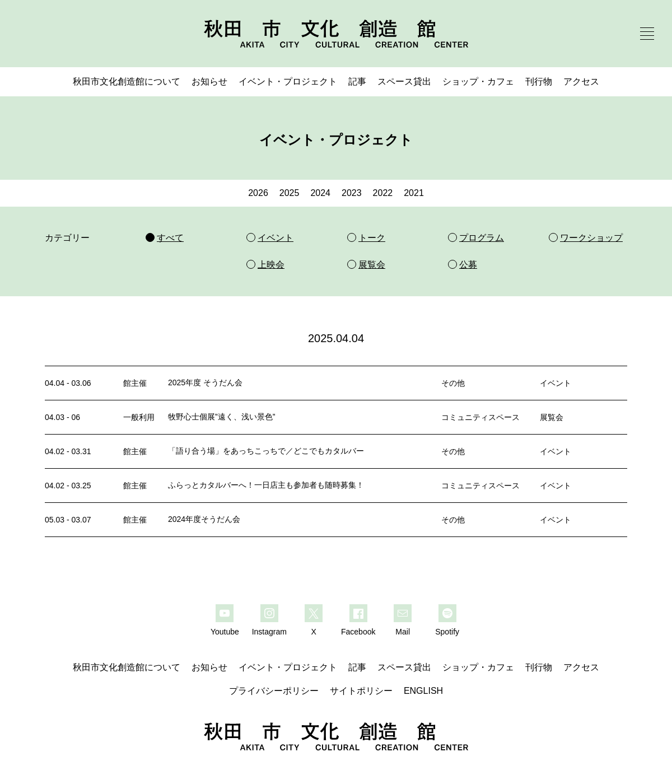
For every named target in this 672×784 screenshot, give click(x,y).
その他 (453, 383)
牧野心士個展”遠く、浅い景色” (221, 417)
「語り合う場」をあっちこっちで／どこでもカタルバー (266, 451)
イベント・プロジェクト (288, 81)
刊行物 (539, 81)
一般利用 (139, 417)
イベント (556, 383)
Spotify (447, 632)
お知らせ (209, 81)
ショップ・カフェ (478, 81)
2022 (383, 193)
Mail (403, 632)
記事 (357, 81)
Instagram (269, 632)
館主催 (135, 383)
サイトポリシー (361, 691)
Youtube (225, 632)
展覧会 (552, 417)
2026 (258, 193)
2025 (290, 193)
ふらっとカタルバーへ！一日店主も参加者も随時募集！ (266, 485)
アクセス (581, 81)
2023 (352, 193)
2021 (414, 193)
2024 (320, 193)
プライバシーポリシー (274, 691)
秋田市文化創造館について (127, 81)
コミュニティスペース (480, 417)
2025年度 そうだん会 (205, 382)
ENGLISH (423, 691)
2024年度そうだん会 (204, 519)
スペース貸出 (404, 81)
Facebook (358, 632)
